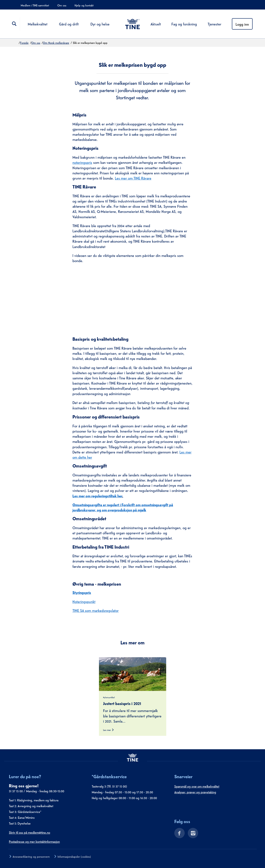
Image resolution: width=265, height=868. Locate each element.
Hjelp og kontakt (84, 5)
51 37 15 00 (16, 791)
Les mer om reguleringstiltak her (97, 496)
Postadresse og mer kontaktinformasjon (34, 841)
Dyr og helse (100, 24)
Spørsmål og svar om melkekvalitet (197, 786)
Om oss (62, 5)
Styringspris (82, 592)
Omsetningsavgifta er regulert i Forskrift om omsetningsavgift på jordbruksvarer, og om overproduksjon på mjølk (123, 507)
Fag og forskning (184, 24)
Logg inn (242, 24)
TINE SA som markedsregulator (96, 610)
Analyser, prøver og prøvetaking (195, 792)
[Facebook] (178, 834)
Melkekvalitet (38, 24)
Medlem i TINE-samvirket (35, 5)
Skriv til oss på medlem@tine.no (30, 832)
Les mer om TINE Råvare (133, 178)
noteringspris (82, 162)
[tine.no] (132, 757)
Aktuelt (156, 24)
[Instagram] (192, 834)
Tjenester (214, 24)
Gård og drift (69, 24)
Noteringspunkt (84, 601)
